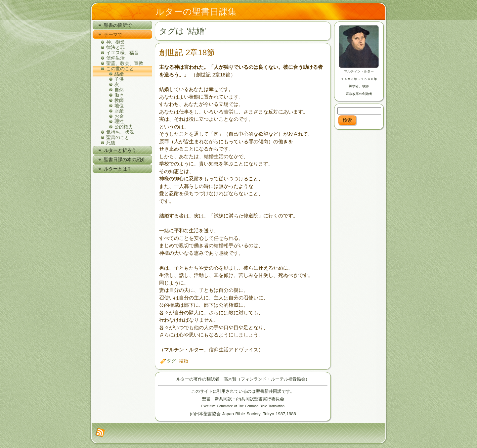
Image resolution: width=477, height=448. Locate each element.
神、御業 (115, 42)
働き (119, 95)
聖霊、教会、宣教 (125, 63)
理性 (119, 121)
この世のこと (120, 68)
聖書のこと (118, 137)
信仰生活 (115, 58)
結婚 (119, 74)
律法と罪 (115, 47)
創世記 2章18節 (187, 52)
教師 (119, 100)
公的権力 (124, 127)
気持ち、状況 (120, 132)
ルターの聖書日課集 (196, 12)
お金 (119, 116)
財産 (119, 111)
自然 (119, 90)
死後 (111, 143)
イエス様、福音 (122, 53)
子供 (119, 79)
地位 (119, 106)
